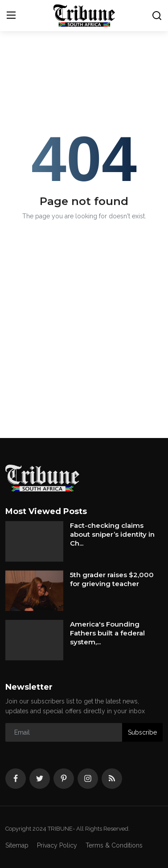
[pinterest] (64, 779)
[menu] (11, 16)
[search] (157, 16)
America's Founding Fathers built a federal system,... (107, 633)
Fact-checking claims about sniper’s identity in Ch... (112, 534)
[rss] (112, 779)
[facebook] (16, 779)
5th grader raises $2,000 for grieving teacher (112, 579)
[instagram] (88, 779)
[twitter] (40, 779)
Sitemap (17, 845)
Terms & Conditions (114, 845)
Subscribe (142, 732)
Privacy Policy (57, 845)
